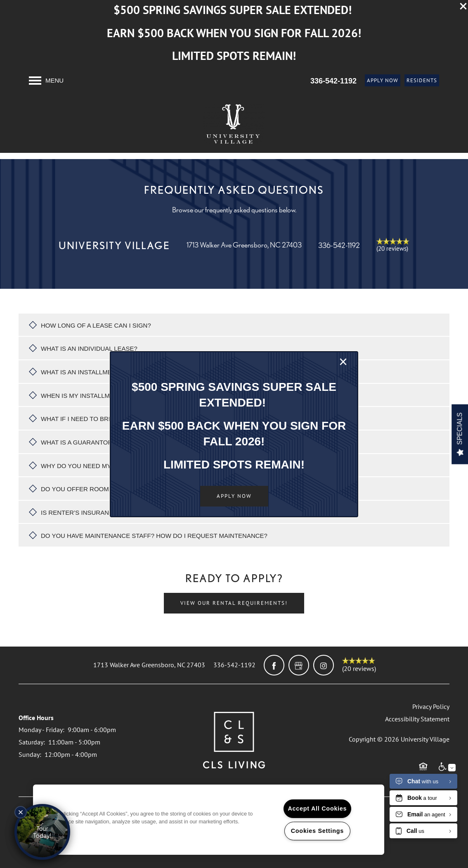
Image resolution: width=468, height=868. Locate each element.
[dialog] (234, 434)
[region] (209, 820)
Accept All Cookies (318, 809)
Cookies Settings (317, 831)
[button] (234, 496)
